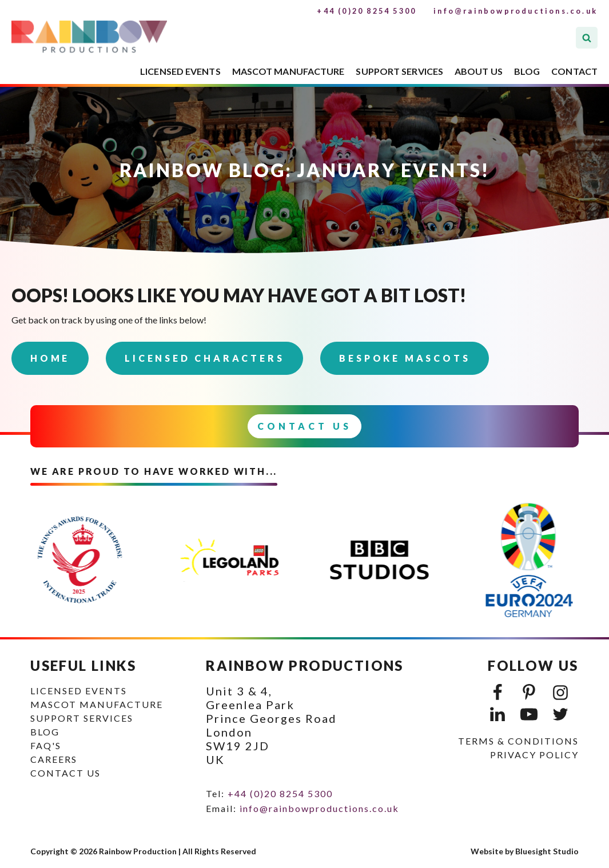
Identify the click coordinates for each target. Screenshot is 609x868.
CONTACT (574, 71)
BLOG (527, 71)
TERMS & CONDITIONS (518, 741)
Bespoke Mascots (405, 358)
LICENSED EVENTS (180, 71)
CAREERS (54, 759)
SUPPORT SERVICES (399, 71)
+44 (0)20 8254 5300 (367, 11)
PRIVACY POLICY (534, 755)
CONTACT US (65, 773)
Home (50, 358)
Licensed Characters (204, 358)
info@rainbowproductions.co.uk (516, 11)
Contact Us (304, 426)
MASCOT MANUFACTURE (288, 71)
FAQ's (46, 745)
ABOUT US (479, 71)
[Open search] (587, 38)
